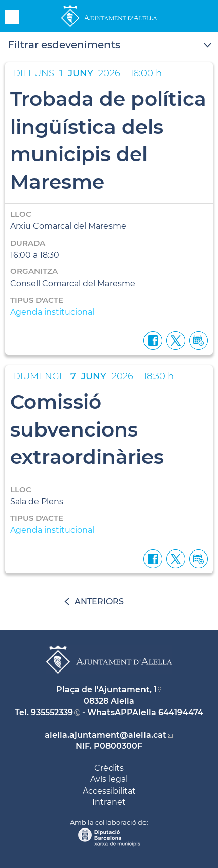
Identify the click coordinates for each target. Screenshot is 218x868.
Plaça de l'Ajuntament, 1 (106, 689)
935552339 (52, 712)
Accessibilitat (109, 791)
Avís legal (109, 779)
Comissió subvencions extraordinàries (87, 429)
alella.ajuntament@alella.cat (105, 735)
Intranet (109, 802)
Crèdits (109, 768)
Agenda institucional (52, 312)
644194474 (181, 712)
